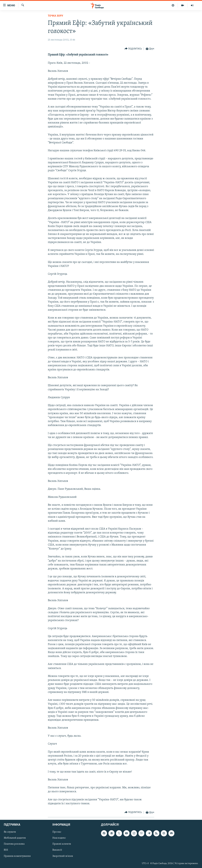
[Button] (133, 49)
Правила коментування (17, 856)
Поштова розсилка (14, 844)
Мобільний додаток (15, 838)
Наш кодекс (59, 838)
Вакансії (57, 850)
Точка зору (55, 16)
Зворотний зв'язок (63, 856)
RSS (6, 850)
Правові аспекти (62, 844)
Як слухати (10, 832)
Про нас (57, 832)
